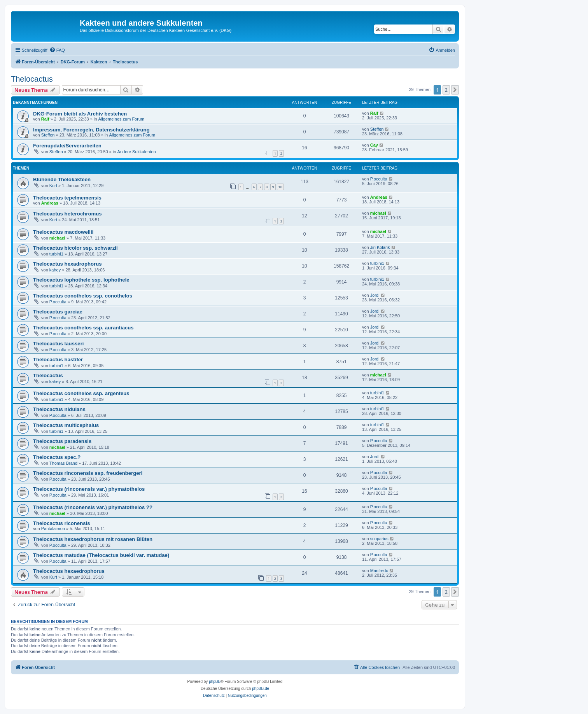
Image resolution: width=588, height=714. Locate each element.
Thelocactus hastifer (58, 360)
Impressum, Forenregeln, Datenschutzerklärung (91, 130)
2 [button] (446, 90)
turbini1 (56, 254)
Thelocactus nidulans (59, 409)
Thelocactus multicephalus (66, 425)
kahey (55, 270)
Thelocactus (32, 79)
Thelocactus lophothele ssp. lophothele (81, 280)
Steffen (48, 135)
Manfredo (379, 570)
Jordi (375, 295)
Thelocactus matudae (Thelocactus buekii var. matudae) (101, 555)
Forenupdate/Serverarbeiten (67, 146)
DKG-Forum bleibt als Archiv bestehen (80, 114)
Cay (374, 145)
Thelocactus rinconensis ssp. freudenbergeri (88, 473)
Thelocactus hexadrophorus (67, 264)
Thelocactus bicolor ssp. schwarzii (75, 248)
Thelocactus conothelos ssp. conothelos (83, 296)
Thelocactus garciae (58, 312)
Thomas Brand (63, 463)
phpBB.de (261, 689)
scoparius (379, 539)
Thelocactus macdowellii (63, 232)
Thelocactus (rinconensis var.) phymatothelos (89, 489)
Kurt (53, 185)
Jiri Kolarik (380, 247)
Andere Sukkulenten (137, 152)
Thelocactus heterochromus (67, 214)
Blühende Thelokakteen (62, 179)
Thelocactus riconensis (62, 523)
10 (280, 187)
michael (378, 213)
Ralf (45, 119)
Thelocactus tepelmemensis (67, 198)
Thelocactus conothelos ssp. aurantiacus (83, 328)
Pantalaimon (53, 528)
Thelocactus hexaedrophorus (69, 571)
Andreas (50, 203)
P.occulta (379, 179)
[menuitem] (57, 50)
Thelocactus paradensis (62, 441)
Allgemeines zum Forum (122, 119)
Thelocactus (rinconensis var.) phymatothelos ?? (93, 507)
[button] (455, 90)
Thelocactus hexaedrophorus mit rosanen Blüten (93, 539)
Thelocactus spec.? (57, 457)
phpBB (215, 682)
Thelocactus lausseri (58, 344)
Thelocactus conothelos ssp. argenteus (81, 393)
